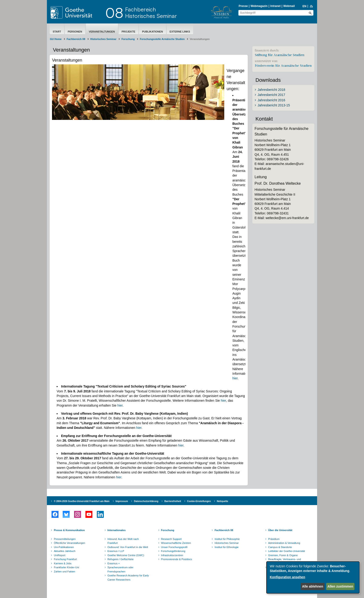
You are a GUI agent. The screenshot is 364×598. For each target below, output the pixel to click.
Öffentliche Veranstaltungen (70, 543)
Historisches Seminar (103, 39)
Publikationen (153, 32)
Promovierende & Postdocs (177, 559)
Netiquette (223, 501)
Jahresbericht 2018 (271, 90)
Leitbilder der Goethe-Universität (286, 551)
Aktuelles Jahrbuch (65, 551)
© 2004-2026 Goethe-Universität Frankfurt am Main (82, 501)
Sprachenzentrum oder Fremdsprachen (120, 569)
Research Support (171, 539)
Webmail (289, 6)
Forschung (128, 39)
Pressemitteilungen (65, 539)
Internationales (117, 530)
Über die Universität (280, 530)
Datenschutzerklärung (146, 501)
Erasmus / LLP (116, 551)
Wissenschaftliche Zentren (176, 543)
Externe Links (180, 32)
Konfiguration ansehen (287, 577)
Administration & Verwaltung (284, 543)
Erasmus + (114, 563)
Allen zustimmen (340, 586)
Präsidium (274, 539)
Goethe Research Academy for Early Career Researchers (128, 578)
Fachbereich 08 (76, 39)
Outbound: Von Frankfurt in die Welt (128, 547)
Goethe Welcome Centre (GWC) (126, 555)
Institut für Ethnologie (226, 547)
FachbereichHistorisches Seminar (151, 13)
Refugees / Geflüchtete (121, 559)
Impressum (122, 501)
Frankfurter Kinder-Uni (67, 567)
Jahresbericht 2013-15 (274, 105)
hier (235, 378)
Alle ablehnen (313, 586)
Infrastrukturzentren (172, 555)
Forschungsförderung (173, 551)
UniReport (60, 555)
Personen (75, 32)
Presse (243, 6)
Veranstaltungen (102, 32)
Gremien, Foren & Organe (283, 555)
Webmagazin (259, 6)
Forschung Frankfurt (65, 559)
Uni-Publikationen (64, 547)
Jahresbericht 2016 (271, 100)
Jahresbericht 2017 (271, 95)
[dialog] (313, 577)
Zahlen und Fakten (65, 572)
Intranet (275, 6)
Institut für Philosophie (227, 539)
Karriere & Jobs (63, 563)
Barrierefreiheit (173, 501)
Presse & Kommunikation (69, 530)
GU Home (56, 39)
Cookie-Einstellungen (199, 501)
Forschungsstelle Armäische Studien (162, 39)
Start (57, 32)
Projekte (128, 32)
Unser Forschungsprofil (174, 547)
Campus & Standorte (280, 547)
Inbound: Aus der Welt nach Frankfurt (123, 541)
